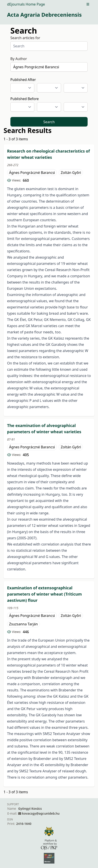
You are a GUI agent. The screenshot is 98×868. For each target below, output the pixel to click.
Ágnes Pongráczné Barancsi (32, 173)
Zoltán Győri (71, 173)
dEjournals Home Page (26, 4)
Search (49, 122)
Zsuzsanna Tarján (23, 624)
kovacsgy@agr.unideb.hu (41, 813)
